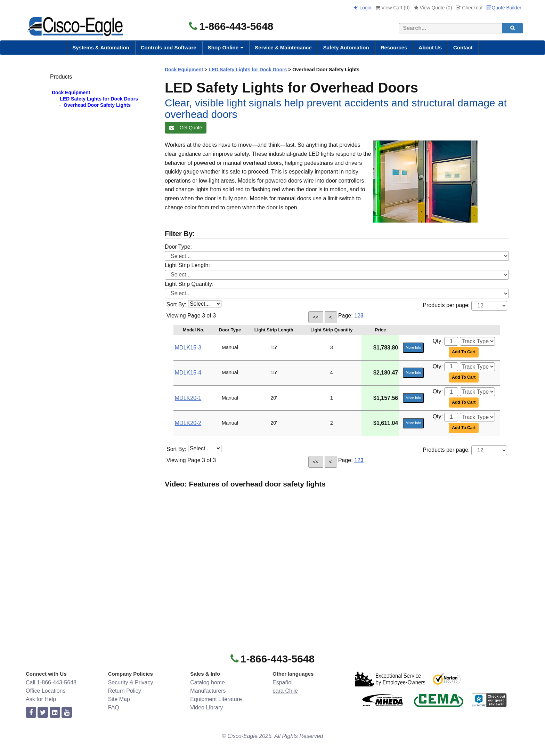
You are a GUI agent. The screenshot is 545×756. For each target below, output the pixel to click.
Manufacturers (208, 691)
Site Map (119, 699)
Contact (463, 47)
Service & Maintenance (283, 47)
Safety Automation (346, 47)
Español (283, 682)
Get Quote (186, 128)
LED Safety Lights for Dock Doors (99, 99)
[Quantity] (451, 341)
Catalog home (208, 682)
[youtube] (67, 713)
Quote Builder (504, 8)
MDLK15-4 (188, 373)
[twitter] (43, 713)
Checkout (469, 8)
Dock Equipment (71, 93)
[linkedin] (55, 713)
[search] (512, 28)
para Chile (285, 691)
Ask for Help (41, 699)
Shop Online (226, 47)
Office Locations (46, 691)
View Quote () (433, 8)
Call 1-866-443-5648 (51, 682)
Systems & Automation (101, 47)
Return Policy (125, 691)
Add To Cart (464, 352)
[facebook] (31, 713)
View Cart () (392, 8)
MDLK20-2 (188, 423)
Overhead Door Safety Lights (97, 105)
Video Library (206, 707)
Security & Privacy (131, 682)
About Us (430, 47)
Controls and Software (169, 47)
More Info (413, 347)
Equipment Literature (216, 699)
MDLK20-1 (188, 398)
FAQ (114, 707)
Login (363, 8)
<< (316, 317)
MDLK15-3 (188, 348)
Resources (394, 47)
